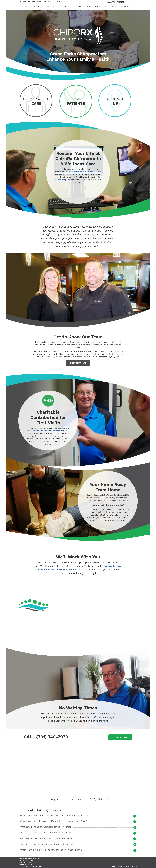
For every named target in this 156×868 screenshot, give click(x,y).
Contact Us (125, 7)
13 (79, 634)
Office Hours (60, 2)
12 (86, 631)
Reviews (113, 7)
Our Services (69, 7)
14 (81, 634)
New (76, 101)
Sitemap (134, 866)
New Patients (84, 7)
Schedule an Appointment (31, 2)
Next (90, 635)
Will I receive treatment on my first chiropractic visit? (46, 838)
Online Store (100, 7)
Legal (115, 866)
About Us (38, 7)
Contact (115, 101)
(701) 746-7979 (118, 2)
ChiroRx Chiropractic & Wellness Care (84, 172)
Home (28, 7)
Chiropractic (36, 101)
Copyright (109, 866)
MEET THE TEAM (78, 363)
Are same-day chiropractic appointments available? (45, 833)
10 (81, 631)
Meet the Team (53, 7)
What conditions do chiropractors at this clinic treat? (46, 827)
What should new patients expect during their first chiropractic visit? (54, 815)
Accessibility (127, 866)
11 (84, 631)
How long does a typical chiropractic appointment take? (47, 844)
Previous (70, 635)
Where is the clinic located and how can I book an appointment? (52, 850)
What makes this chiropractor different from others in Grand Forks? (54, 821)
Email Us (48, 2)
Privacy (120, 866)
